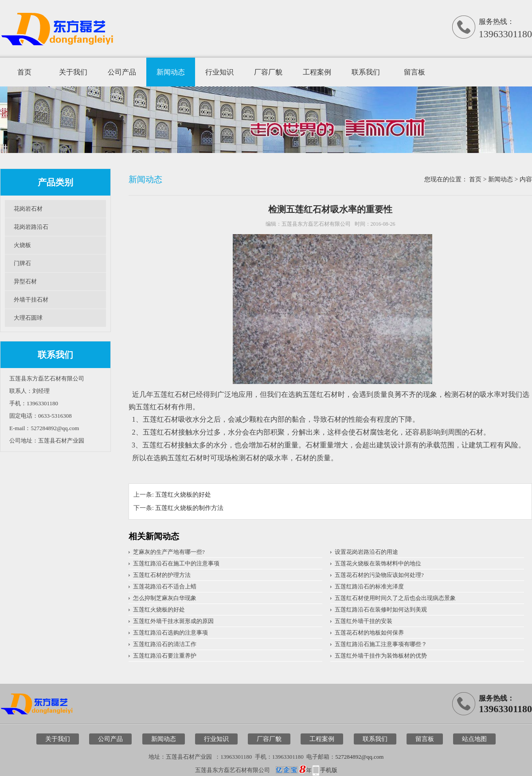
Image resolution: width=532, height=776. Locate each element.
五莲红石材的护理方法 (162, 575)
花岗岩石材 (28, 209)
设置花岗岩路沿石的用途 (366, 552)
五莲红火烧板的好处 (183, 495)
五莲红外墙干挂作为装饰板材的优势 (381, 656)
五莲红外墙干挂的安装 (364, 621)
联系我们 (366, 72)
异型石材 (25, 281)
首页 (24, 72)
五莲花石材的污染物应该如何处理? (379, 575)
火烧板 (22, 245)
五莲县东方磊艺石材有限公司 (316, 224)
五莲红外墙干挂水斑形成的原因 (173, 621)
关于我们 (73, 72)
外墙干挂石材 (31, 300)
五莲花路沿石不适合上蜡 (165, 586)
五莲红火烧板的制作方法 (189, 508)
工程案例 (317, 72)
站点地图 (474, 739)
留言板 (415, 72)
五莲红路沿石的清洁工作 (165, 644)
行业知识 (219, 72)
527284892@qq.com (359, 757)
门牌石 (22, 263)
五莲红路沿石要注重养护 (165, 656)
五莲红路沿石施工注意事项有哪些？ (381, 644)
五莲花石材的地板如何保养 (369, 633)
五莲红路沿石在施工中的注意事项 (176, 563)
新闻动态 (171, 72)
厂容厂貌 (268, 72)
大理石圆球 (28, 318)
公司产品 (122, 72)
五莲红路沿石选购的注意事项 (170, 633)
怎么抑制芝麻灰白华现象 (165, 598)
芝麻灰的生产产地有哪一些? (169, 552)
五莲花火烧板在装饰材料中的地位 (378, 563)
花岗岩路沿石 (31, 227)
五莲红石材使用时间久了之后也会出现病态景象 (395, 598)
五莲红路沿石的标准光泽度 (369, 586)
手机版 (329, 770)
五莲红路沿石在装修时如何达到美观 (381, 609)
